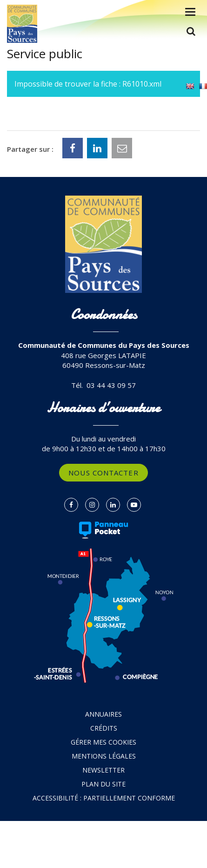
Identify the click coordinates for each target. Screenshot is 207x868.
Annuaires (103, 714)
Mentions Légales (104, 756)
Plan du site (103, 784)
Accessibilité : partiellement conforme (104, 798)
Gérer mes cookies (103, 742)
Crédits (104, 728)
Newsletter (103, 770)
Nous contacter (103, 473)
